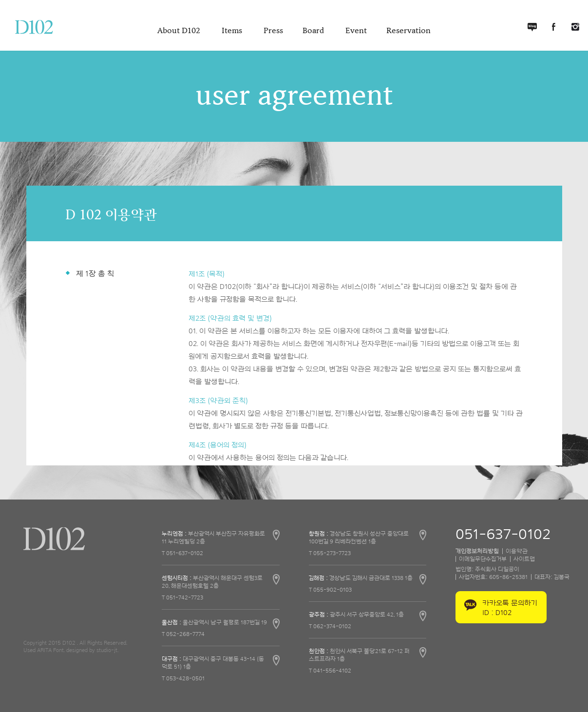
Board (314, 31)
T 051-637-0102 (182, 553)
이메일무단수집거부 (483, 559)
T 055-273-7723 (330, 553)
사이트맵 (524, 559)
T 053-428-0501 (183, 678)
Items (233, 31)
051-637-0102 (503, 535)
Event (356, 31)
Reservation (408, 31)
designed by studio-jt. (92, 650)
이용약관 (517, 551)
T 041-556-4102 (330, 671)
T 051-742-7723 (182, 597)
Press (273, 31)
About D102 (180, 31)
